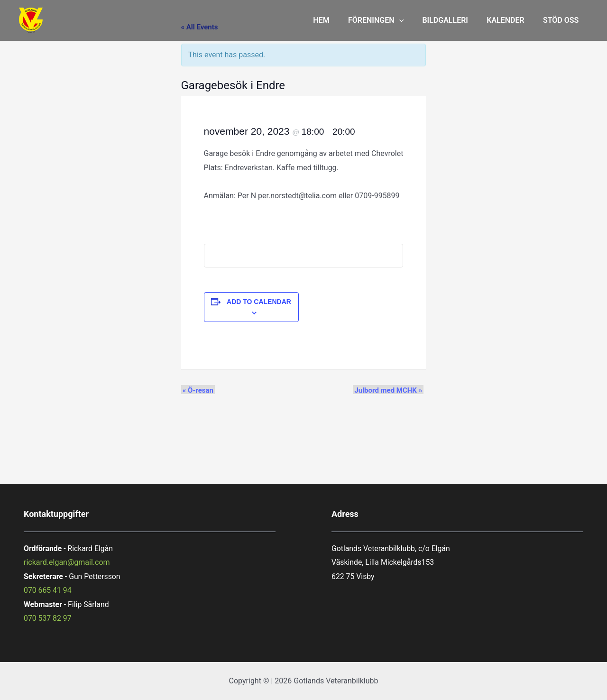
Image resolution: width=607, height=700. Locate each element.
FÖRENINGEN (388, 20)
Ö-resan (197, 390)
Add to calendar (259, 302)
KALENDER (510, 20)
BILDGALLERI (454, 20)
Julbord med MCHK (390, 390)
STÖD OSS (563, 20)
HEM (337, 20)
